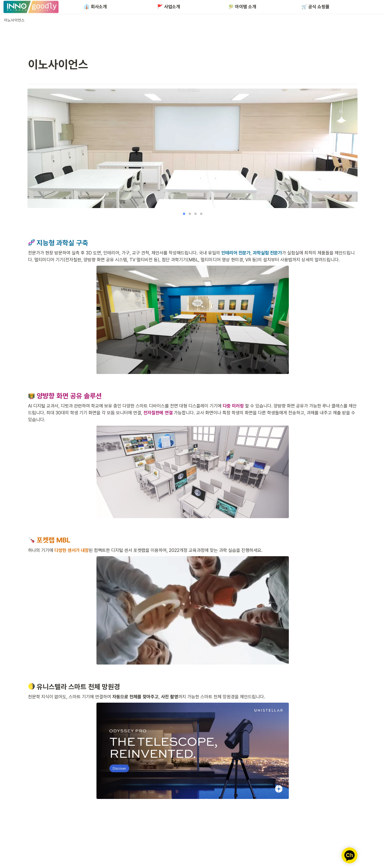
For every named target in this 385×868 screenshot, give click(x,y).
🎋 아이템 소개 (242, 7)
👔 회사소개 (95, 7)
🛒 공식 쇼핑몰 (315, 7)
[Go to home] (31, 7)
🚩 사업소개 (169, 7)
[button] (14, 20)
